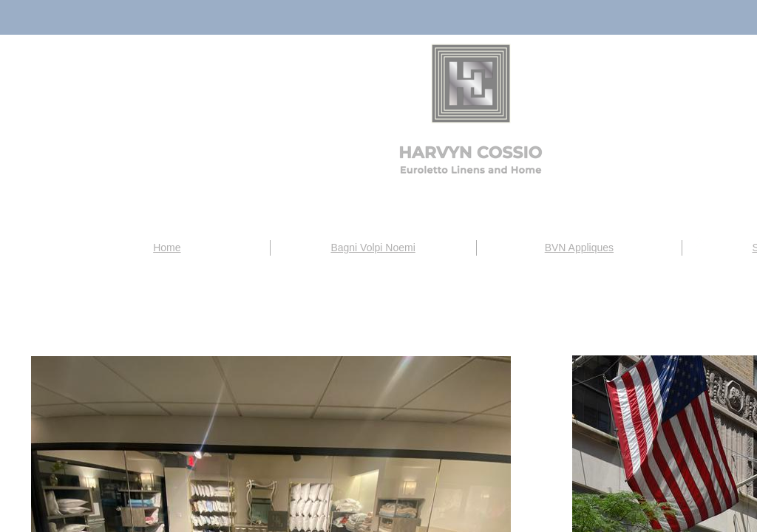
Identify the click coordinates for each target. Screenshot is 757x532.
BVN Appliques (579, 248)
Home (167, 248)
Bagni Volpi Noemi (373, 248)
